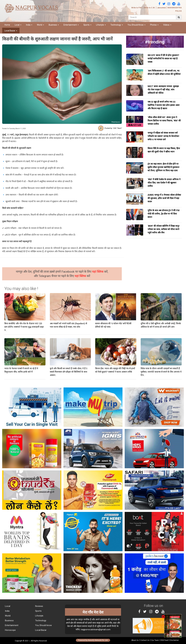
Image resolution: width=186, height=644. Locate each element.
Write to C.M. (150, 8)
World (40, 25)
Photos (154, 25)
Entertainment (71, 25)
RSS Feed (164, 640)
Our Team (155, 640)
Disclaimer (174, 640)
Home (7, 25)
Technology (117, 25)
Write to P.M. (137, 8)
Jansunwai (161, 8)
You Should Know (137, 25)
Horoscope (10, 630)
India (29, 25)
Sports (87, 25)
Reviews (39, 606)
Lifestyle (101, 25)
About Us (135, 640)
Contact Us (145, 640)
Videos (167, 25)
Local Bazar (11, 31)
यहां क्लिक (98, 272)
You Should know (43, 625)
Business (54, 25)
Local (18, 25)
